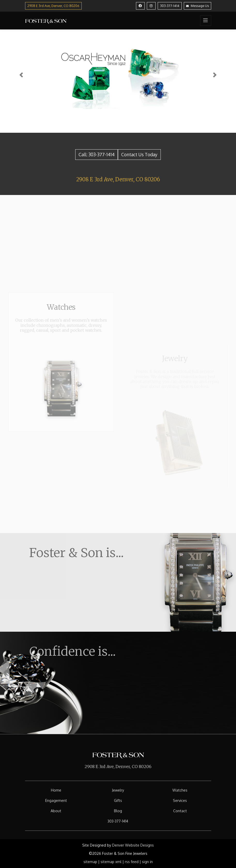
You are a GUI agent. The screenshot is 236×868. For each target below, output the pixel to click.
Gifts (118, 800)
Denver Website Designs (133, 845)
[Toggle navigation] (206, 21)
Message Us (197, 6)
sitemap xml (111, 862)
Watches (180, 790)
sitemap (90, 862)
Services (180, 800)
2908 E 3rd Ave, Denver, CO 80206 (118, 179)
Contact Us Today (139, 154)
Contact (180, 811)
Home (56, 790)
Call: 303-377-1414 (97, 154)
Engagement (56, 800)
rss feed (132, 862)
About (56, 811)
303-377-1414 (170, 6)
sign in (147, 862)
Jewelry (118, 790)
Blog (118, 811)
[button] (21, 75)
